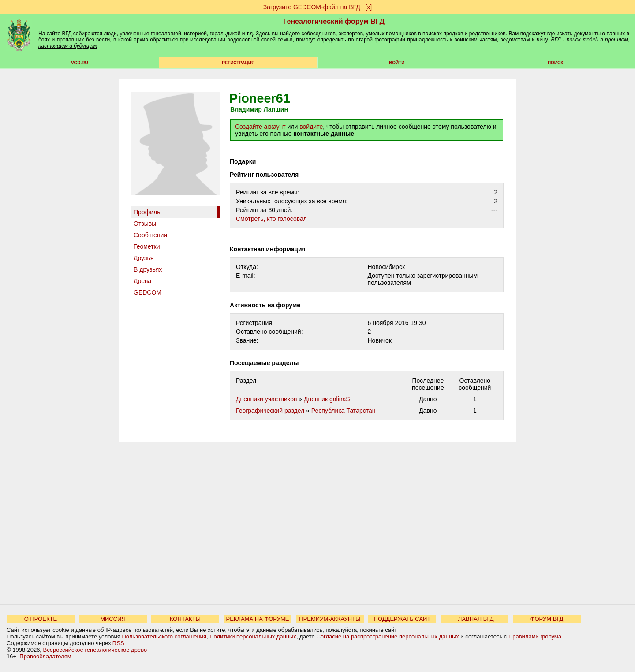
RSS (118, 643)
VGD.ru (80, 63)
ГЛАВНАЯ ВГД (475, 619)
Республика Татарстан (344, 411)
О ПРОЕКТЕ (41, 619)
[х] (368, 7)
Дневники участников (266, 399)
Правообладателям (45, 656)
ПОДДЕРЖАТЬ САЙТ (402, 619)
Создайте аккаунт (260, 127)
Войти (397, 63)
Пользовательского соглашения (164, 637)
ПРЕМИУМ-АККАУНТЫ (330, 619)
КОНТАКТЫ (185, 619)
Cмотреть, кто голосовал (271, 219)
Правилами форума (535, 637)
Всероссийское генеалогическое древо (95, 650)
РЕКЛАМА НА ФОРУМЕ (257, 619)
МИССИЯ (113, 619)
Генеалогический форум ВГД (334, 21)
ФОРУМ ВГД (547, 619)
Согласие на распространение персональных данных (387, 637)
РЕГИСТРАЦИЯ (238, 63)
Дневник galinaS (327, 399)
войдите (311, 127)
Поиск (555, 63)
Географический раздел (270, 411)
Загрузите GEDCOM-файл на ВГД (312, 7)
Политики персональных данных (253, 637)
